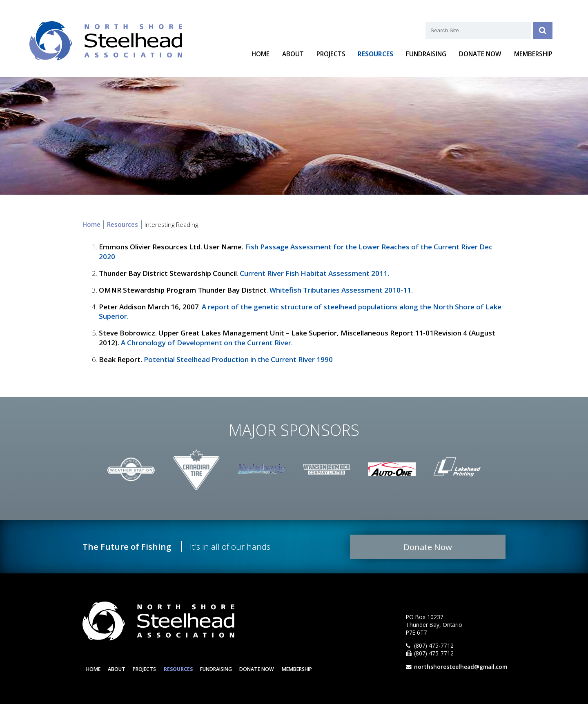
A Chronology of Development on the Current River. (207, 343)
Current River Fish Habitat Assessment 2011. (314, 273)
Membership (533, 54)
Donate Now (480, 54)
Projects (331, 54)
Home (261, 54)
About (293, 54)
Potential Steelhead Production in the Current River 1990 (238, 359)
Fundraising (426, 54)
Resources (375, 54)
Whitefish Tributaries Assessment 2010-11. (341, 290)
